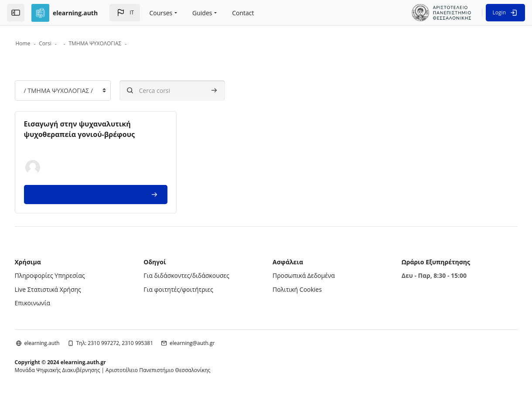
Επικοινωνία (53, 304)
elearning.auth (62, 344)
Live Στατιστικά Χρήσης (68, 290)
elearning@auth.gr (213, 344)
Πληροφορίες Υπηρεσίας (70, 276)
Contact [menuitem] (243, 13)
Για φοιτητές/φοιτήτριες (189, 290)
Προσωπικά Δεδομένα (304, 276)
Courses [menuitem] (161, 13)
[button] (125, 13)
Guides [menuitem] (202, 13)
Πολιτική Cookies (297, 290)
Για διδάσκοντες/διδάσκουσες (197, 276)
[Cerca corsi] (192, 91)
